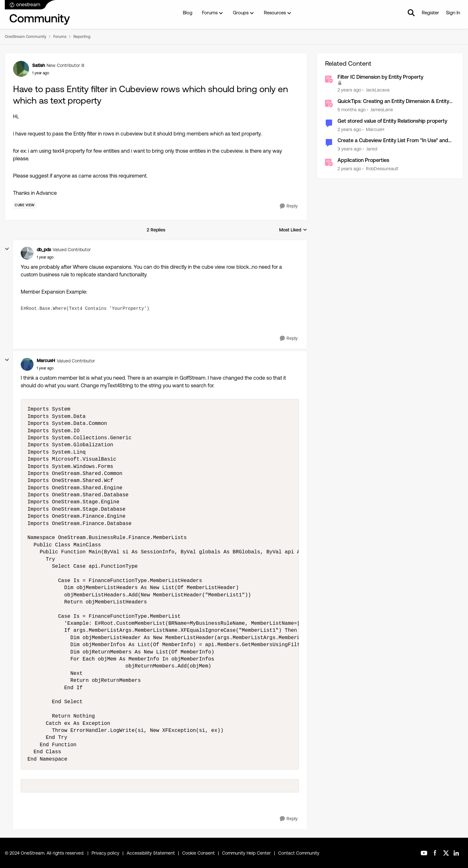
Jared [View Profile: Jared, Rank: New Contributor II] (372, 149)
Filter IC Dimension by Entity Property (380, 77)
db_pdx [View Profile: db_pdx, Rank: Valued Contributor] (44, 250)
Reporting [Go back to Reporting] (82, 37)
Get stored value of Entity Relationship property (392, 121)
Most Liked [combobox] (293, 230)
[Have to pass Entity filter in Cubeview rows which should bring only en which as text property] (45, 257)
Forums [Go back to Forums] (60, 37)
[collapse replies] (7, 249)
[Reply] (289, 206)
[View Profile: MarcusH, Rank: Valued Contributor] (27, 364)
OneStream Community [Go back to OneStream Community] (26, 37)
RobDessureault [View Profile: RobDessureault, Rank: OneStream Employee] (382, 169)
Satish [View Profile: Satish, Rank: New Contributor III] (39, 65)
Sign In (453, 13)
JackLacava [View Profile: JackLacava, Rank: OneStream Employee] (378, 90)
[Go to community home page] (38, 13)
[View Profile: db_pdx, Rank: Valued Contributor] (27, 253)
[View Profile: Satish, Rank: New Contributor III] (21, 69)
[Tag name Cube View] (25, 205)
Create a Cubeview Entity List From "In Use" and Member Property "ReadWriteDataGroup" (393, 141)
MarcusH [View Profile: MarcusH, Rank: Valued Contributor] (46, 361)
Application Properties (363, 160)
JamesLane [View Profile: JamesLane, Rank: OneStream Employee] (382, 110)
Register (430, 13)
